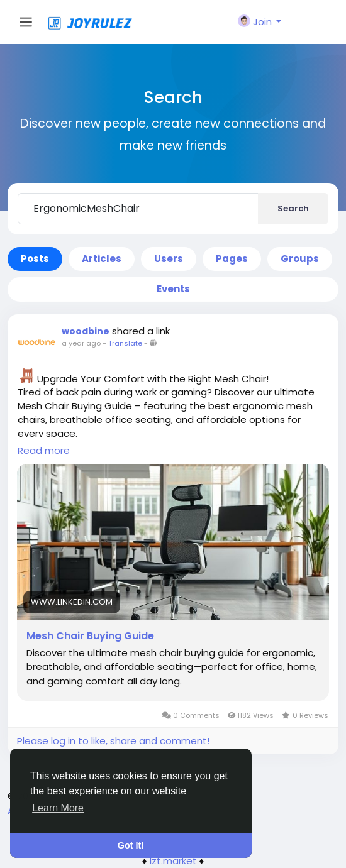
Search (293, 208)
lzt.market (173, 861)
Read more (44, 450)
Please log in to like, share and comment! (113, 741)
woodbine (86, 331)
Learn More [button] (58, 808)
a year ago (81, 343)
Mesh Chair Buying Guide (90, 636)
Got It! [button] (131, 845)
